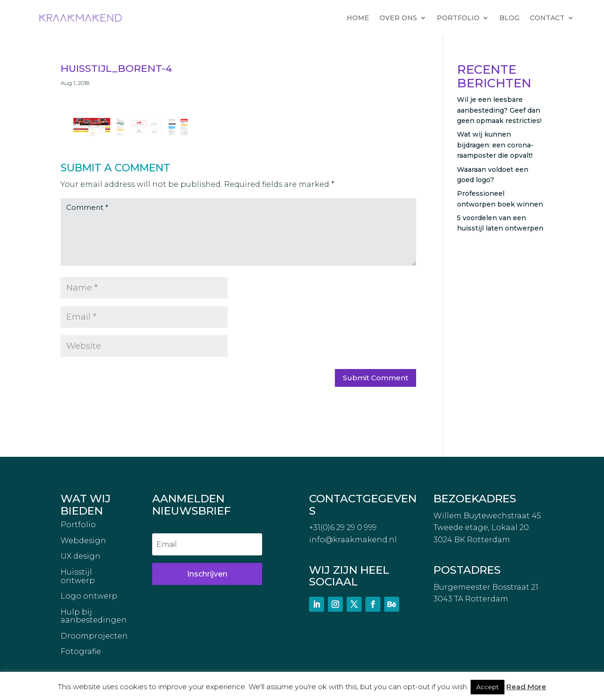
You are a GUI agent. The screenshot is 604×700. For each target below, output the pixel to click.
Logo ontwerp (89, 596)
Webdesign (83, 541)
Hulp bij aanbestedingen (94, 616)
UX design (81, 556)
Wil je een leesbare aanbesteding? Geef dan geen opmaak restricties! (499, 110)
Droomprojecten (94, 636)
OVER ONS (398, 18)
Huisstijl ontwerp (78, 577)
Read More (526, 687)
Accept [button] (488, 687)
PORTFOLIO (458, 18)
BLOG (509, 18)
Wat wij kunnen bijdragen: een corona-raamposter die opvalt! (495, 145)
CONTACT (547, 18)
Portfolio (78, 525)
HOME (358, 18)
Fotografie (81, 652)
